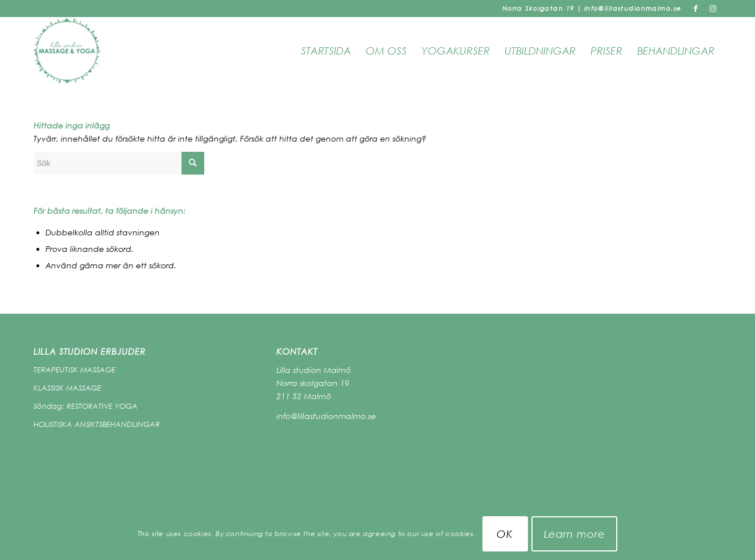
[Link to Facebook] (696, 9)
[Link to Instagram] (713, 9)
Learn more (575, 534)
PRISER (607, 51)
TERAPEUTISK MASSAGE (75, 370)
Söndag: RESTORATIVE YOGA (86, 406)
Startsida (326, 51)
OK (505, 534)
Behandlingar (676, 51)
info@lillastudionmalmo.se (326, 416)
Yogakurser (456, 51)
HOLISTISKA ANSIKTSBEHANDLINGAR (97, 424)
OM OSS (386, 51)
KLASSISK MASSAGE (67, 388)
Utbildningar (540, 51)
